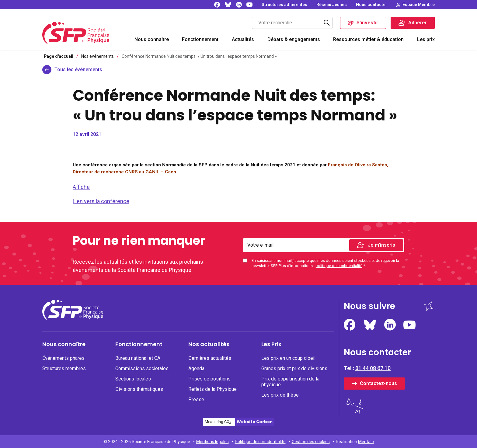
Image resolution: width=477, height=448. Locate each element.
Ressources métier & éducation (368, 39)
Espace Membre (419, 5)
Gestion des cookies (311, 442)
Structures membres (64, 368)
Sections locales (133, 379)
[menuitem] (152, 40)
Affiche (81, 187)
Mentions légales (212, 442)
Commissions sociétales (142, 368)
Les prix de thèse (280, 395)
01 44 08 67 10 (373, 368)
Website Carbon (255, 422)
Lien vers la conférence (101, 201)
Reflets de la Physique (212, 389)
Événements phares (63, 358)
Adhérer (418, 23)
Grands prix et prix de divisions (294, 368)
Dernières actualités (210, 358)
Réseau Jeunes (332, 5)
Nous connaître (152, 39)
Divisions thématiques (139, 389)
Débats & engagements (294, 39)
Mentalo (366, 442)
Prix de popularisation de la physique (290, 382)
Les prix (426, 39)
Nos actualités (209, 344)
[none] (284, 5)
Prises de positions (209, 379)
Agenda (196, 368)
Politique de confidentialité (260, 442)
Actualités (243, 39)
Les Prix (271, 344)
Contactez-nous (378, 383)
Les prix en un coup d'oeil (288, 358)
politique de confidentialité (339, 266)
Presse (196, 399)
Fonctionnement (200, 39)
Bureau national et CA (138, 358)
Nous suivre (369, 306)
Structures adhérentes (284, 5)
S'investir (367, 23)
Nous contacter (372, 5)
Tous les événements (78, 69)
